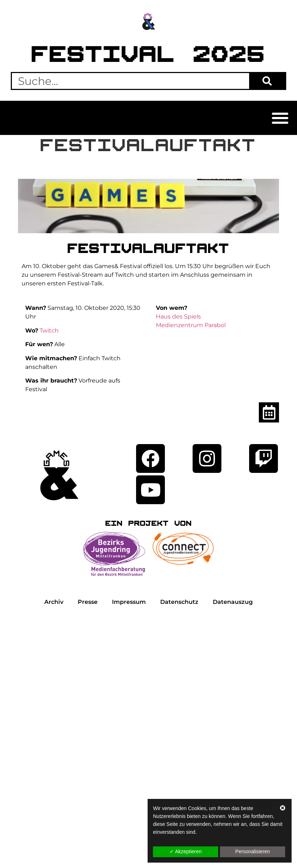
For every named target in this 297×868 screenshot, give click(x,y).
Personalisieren (253, 851)
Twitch (49, 331)
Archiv (54, 602)
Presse (88, 602)
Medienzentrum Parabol (191, 325)
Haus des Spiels (178, 317)
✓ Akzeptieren (186, 851)
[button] (280, 118)
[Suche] (267, 81)
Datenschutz (179, 602)
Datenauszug (233, 602)
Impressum (129, 602)
